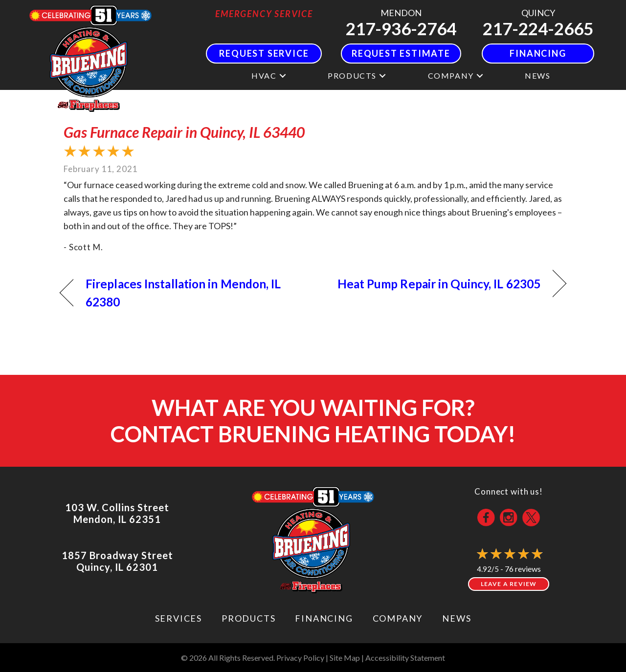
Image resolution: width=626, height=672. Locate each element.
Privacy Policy (300, 658)
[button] (283, 76)
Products (248, 618)
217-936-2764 (401, 28)
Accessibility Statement (405, 658)
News (457, 618)
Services (179, 618)
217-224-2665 (538, 28)
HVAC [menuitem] (264, 76)
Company (398, 618)
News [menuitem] (537, 76)
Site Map (345, 658)
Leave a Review (509, 584)
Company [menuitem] (451, 76)
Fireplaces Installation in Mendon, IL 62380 (183, 293)
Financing (324, 618)
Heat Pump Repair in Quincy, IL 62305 (439, 284)
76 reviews (523, 569)
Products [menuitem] (352, 76)
